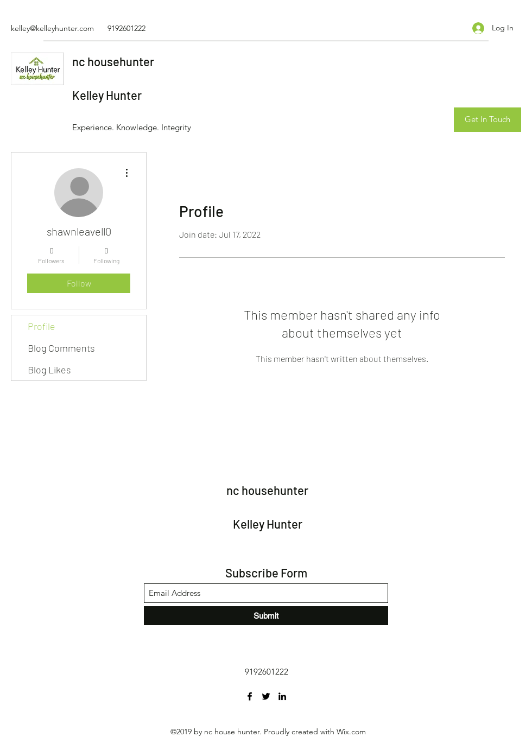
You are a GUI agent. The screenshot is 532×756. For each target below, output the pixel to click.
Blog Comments (61, 348)
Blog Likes (49, 370)
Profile (42, 326)
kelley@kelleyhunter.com (52, 28)
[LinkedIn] (282, 696)
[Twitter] (266, 696)
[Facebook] (250, 696)
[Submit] (266, 616)
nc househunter (113, 61)
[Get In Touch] (487, 120)
